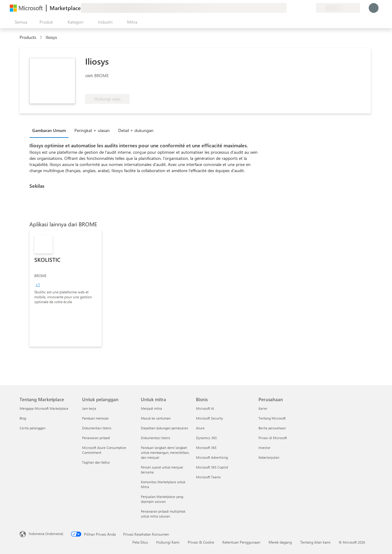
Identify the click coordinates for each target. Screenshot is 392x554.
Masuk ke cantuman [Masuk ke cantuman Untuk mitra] (156, 418)
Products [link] (28, 37)
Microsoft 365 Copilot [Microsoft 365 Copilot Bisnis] (212, 467)
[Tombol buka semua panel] (20, 22)
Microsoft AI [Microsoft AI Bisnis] (205, 408)
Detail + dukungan (136, 130)
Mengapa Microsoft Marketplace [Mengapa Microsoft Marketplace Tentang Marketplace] (44, 408)
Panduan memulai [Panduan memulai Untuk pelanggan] (95, 418)
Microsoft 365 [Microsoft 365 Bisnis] (206, 448)
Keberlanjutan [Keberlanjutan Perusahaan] (269, 457)
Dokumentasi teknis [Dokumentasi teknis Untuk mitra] (156, 438)
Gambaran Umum (49, 130)
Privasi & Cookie (201, 542)
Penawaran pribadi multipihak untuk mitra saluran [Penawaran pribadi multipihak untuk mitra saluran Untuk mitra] (163, 514)
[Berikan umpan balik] (289, 8)
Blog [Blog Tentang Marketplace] (23, 418)
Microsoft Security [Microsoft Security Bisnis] (209, 418)
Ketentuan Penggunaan (241, 542)
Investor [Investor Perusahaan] (264, 448)
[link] (66, 288)
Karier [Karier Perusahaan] (263, 408)
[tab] (51, 130)
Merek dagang (280, 542)
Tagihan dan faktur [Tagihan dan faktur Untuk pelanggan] (96, 462)
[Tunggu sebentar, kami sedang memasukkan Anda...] (374, 8)
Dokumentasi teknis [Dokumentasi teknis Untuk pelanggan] (97, 428)
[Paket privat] (311, 8)
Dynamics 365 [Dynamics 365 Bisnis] (206, 438)
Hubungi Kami (168, 542)
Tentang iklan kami (315, 542)
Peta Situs (140, 542)
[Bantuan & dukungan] (296, 8)
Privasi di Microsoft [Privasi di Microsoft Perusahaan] (273, 438)
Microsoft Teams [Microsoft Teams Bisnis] (208, 477)
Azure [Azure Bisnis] (200, 428)
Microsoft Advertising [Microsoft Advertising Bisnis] (212, 457)
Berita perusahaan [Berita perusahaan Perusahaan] (272, 428)
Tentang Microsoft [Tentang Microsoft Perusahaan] (272, 418)
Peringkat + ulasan (92, 130)
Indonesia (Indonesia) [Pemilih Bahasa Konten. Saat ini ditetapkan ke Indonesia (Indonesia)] (46, 533)
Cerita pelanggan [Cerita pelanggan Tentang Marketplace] (32, 428)
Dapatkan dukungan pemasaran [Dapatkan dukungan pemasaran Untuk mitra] (164, 428)
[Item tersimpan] (304, 8)
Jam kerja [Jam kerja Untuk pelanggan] (89, 408)
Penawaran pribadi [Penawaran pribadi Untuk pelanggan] (96, 438)
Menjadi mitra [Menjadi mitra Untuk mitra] (151, 408)
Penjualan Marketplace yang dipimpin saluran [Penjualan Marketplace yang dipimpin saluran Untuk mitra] (162, 499)
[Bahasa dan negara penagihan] (338, 8)
